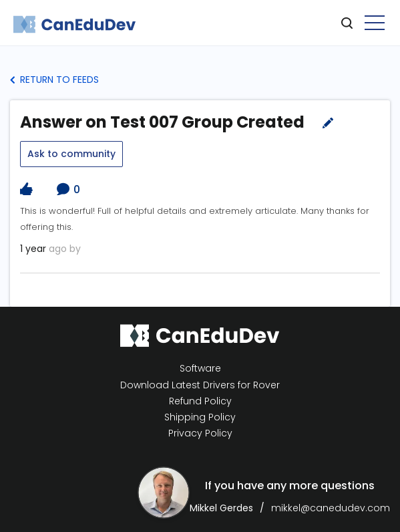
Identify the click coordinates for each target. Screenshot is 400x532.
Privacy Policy (200, 433)
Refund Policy (200, 401)
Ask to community (71, 154)
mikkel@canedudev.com (331, 508)
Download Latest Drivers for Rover (200, 385)
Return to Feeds (54, 80)
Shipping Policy (200, 417)
